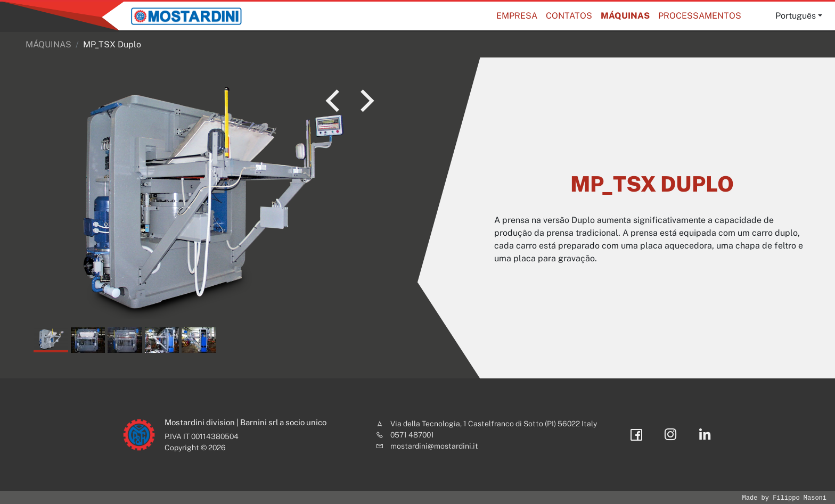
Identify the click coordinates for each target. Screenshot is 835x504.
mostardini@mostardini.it (434, 446)
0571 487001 (412, 435)
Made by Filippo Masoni (784, 498)
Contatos (569, 16)
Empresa (517, 16)
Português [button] (796, 16)
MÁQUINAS (625, 16)
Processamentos (700, 16)
